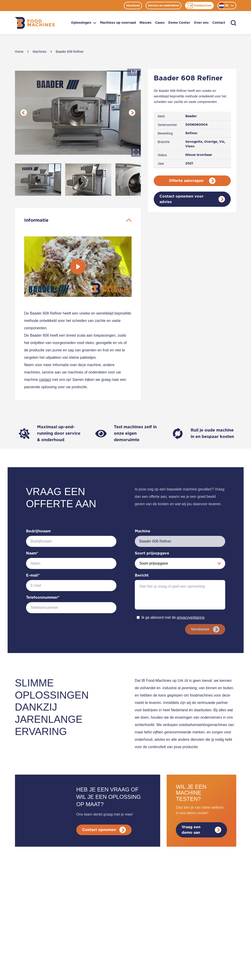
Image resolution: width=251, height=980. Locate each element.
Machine (143, 531)
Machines (40, 52)
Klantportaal (199, 6)
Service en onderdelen (164, 6)
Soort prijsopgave (152, 553)
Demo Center (179, 23)
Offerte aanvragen (192, 181)
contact (45, 380)
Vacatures (133, 6)
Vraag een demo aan (201, 830)
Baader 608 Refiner (70, 52)
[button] (78, 113)
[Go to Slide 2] (88, 180)
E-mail (33, 575)
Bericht (142, 575)
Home (19, 52)
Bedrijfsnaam (38, 531)
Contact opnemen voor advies (192, 199)
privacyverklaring (191, 617)
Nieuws (145, 23)
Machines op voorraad (118, 23)
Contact (219, 23)
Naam (32, 553)
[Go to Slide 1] (38, 180)
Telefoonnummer (43, 598)
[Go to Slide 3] (139, 180)
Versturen (204, 629)
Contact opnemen (105, 830)
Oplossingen (84, 23)
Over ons (201, 23)
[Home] (35, 23)
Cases (160, 23)
